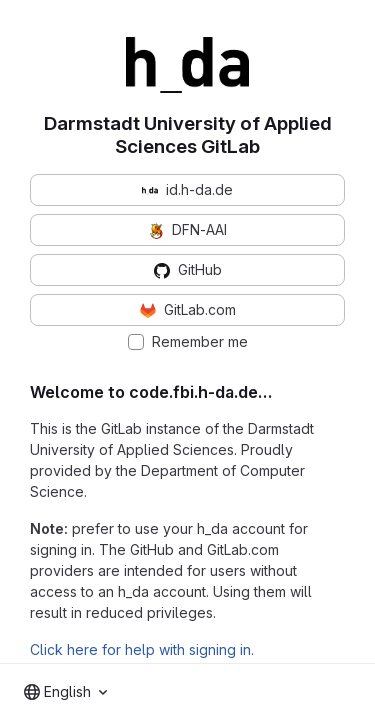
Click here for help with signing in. (142, 649)
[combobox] (65, 692)
